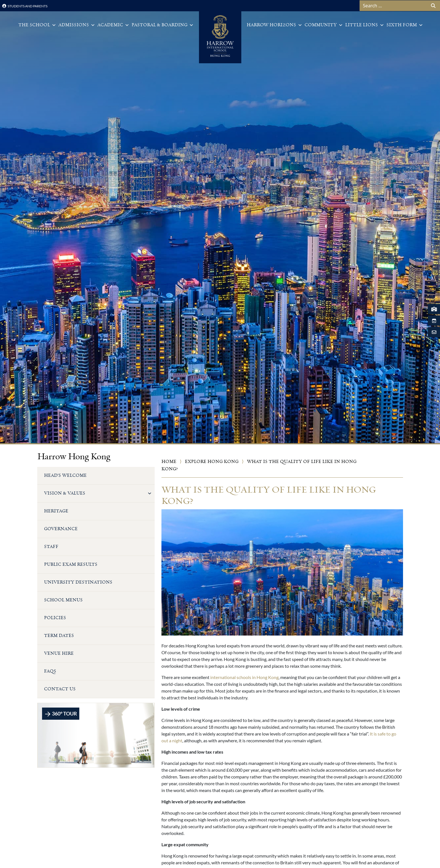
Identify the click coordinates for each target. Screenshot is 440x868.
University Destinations (78, 582)
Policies (55, 618)
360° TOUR (61, 714)
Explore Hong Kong (212, 462)
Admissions (77, 25)
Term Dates (59, 636)
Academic (113, 25)
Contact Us (60, 689)
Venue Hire (59, 653)
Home (169, 462)
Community (324, 25)
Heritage (56, 511)
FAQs (50, 671)
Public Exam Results (71, 564)
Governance (61, 529)
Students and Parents (25, 6)
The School (37, 25)
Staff (51, 547)
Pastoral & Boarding (163, 25)
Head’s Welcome (65, 476)
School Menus (63, 600)
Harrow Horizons (274, 25)
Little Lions (365, 25)
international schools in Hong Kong (244, 677)
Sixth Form (405, 25)
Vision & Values (98, 493)
